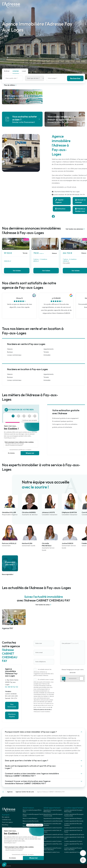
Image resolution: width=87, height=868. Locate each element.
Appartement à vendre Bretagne (52, 818)
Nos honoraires (12, 706)
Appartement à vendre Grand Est (53, 828)
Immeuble (47, 355)
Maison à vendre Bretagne (30, 818)
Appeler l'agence (59, 201)
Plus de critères (10, 85)
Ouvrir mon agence (7, 822)
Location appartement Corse (72, 852)
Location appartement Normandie (74, 821)
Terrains (46, 352)
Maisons (10, 349)
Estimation (60, 209)
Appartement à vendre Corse (52, 852)
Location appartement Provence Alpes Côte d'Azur (73, 849)
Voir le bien (17, 271)
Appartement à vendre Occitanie (52, 841)
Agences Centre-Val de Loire (25, 792)
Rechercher (75, 78)
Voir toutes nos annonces (75, 229)
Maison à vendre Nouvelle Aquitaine (33, 824)
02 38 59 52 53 (12, 687)
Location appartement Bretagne (73, 818)
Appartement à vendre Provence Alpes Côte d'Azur (52, 849)
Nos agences (6, 817)
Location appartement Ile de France (74, 835)
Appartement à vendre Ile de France (53, 835)
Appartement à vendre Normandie (53, 821)
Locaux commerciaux (14, 355)
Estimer (7, 71)
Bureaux (10, 352)
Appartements (49, 349)
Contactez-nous (6, 820)
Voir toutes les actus (43, 605)
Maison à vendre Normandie (31, 821)
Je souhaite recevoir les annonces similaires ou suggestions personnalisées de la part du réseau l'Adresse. (43, 672)
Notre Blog (5, 825)
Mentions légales (12, 715)
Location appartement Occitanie (73, 841)
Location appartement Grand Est (73, 828)
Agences (10, 792)
